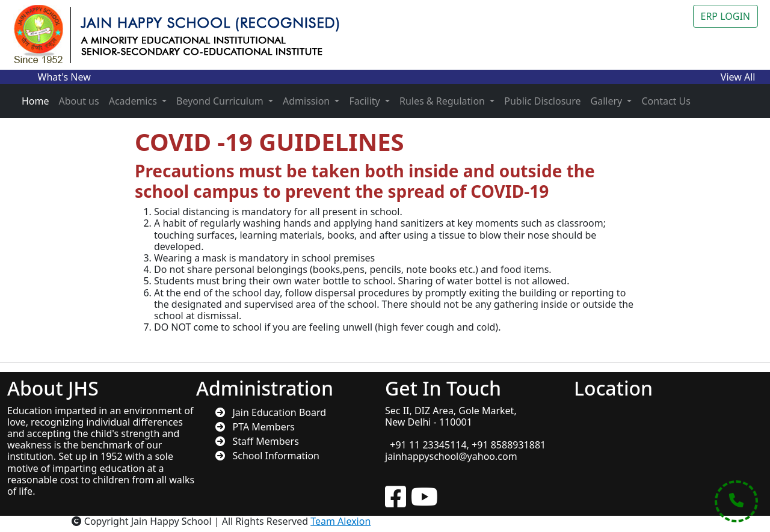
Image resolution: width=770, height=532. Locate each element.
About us (79, 101)
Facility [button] (365, 101)
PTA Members (260, 427)
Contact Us (666, 101)
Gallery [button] (608, 101)
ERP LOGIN (725, 16)
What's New (64, 77)
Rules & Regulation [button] (443, 101)
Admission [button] (307, 101)
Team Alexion (340, 521)
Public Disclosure (542, 101)
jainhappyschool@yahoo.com (451, 456)
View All (738, 77)
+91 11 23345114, (428, 445)
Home (35, 101)
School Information (272, 456)
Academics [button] (134, 101)
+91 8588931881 (509, 445)
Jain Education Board (276, 412)
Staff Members (262, 441)
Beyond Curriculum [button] (221, 101)
